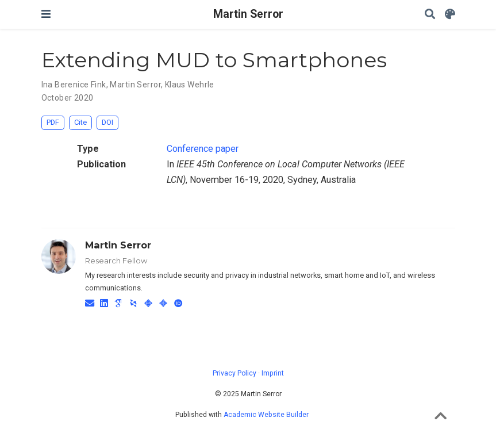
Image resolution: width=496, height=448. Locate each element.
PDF (53, 122)
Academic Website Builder (266, 415)
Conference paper (203, 149)
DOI (107, 122)
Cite (80, 122)
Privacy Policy (234, 373)
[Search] (430, 15)
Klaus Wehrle (190, 85)
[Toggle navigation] (46, 14)
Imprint (273, 373)
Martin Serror (248, 14)
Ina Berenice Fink (74, 85)
